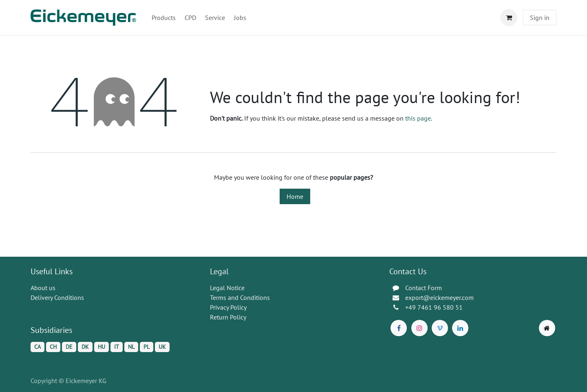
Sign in (540, 18)
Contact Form (424, 288)
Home (295, 196)
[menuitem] (164, 18)
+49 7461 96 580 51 (434, 307)
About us (43, 288)
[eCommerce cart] (509, 18)
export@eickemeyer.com (439, 297)
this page (418, 118)
